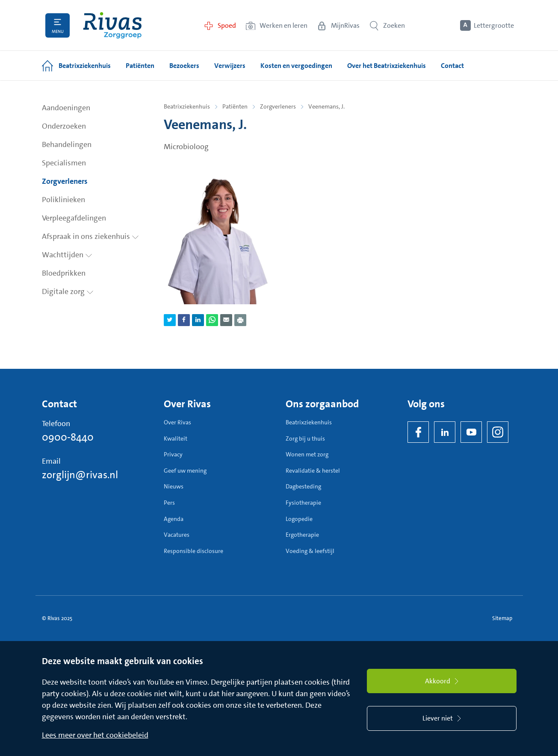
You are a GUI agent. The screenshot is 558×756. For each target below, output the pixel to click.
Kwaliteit (176, 438)
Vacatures (177, 535)
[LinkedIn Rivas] (445, 432)
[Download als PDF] (240, 320)
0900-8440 (68, 437)
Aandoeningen (66, 108)
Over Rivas (177, 422)
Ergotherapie (302, 535)
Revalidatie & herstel (313, 471)
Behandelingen (67, 144)
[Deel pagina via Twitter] (170, 320)
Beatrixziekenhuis (187, 106)
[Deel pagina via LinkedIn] (198, 320)
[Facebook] (418, 432)
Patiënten (235, 106)
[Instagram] (498, 432)
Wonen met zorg (307, 454)
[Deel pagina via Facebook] (184, 320)
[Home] (112, 25)
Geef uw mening (185, 471)
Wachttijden (67, 255)
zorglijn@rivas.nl (80, 475)
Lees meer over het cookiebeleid (95, 735)
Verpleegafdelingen (74, 218)
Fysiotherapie (303, 503)
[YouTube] (471, 432)
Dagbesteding (303, 486)
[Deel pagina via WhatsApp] (212, 320)
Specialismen (64, 163)
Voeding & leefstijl (310, 551)
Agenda (174, 519)
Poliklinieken (63, 200)
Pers (169, 503)
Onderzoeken (64, 126)
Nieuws (174, 486)
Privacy (173, 454)
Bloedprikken (64, 273)
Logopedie (299, 519)
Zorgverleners (65, 181)
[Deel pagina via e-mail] (226, 320)
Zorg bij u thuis (305, 438)
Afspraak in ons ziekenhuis (90, 236)
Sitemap (502, 618)
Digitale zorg (68, 291)
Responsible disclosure (193, 551)
